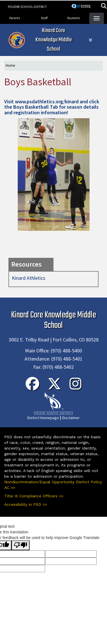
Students (73, 18)
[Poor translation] (21, 545)
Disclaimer (71, 418)
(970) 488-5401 (67, 359)
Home (10, 65)
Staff (44, 18)
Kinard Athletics (29, 278)
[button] (104, 7)
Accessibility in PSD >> (26, 504)
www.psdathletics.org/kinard (47, 101)
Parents (15, 18)
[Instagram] (75, 387)
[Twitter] (54, 387)
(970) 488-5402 (58, 367)
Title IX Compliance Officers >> (34, 496)
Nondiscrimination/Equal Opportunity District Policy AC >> (53, 485)
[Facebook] (32, 387)
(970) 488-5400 (66, 351)
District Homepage (43, 418)
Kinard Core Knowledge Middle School (54, 40)
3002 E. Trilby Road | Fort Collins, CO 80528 (54, 340)
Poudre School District (27, 7)
